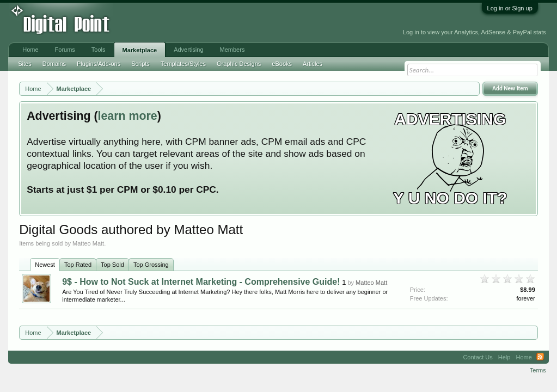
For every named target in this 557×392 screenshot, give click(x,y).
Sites (25, 64)
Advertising (188, 50)
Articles (313, 64)
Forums (65, 50)
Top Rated (78, 265)
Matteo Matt (371, 283)
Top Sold (112, 265)
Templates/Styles (183, 64)
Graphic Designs (239, 64)
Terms (538, 370)
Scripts (140, 64)
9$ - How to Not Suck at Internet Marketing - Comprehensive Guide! (201, 282)
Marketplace (140, 50)
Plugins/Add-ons (99, 64)
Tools (99, 50)
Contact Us (478, 357)
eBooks (282, 64)
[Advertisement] (244, 23)
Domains (54, 64)
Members (232, 50)
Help (504, 357)
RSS (540, 357)
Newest (45, 265)
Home (30, 50)
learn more (128, 116)
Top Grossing (151, 265)
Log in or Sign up (510, 8)
